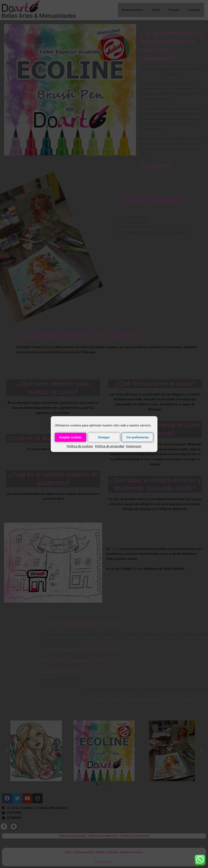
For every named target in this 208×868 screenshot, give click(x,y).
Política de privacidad (109, 446)
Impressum (134, 446)
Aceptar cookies (70, 437)
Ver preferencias (138, 437)
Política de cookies (80, 446)
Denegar (104, 437)
